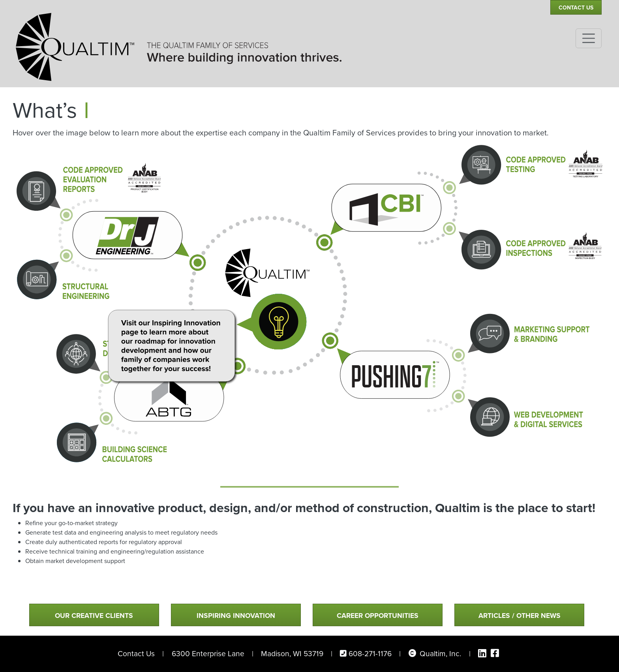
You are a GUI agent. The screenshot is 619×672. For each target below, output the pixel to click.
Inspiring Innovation (236, 615)
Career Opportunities (378, 615)
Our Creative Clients (94, 615)
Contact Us (576, 8)
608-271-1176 (370, 654)
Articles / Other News (520, 615)
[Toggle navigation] (589, 38)
